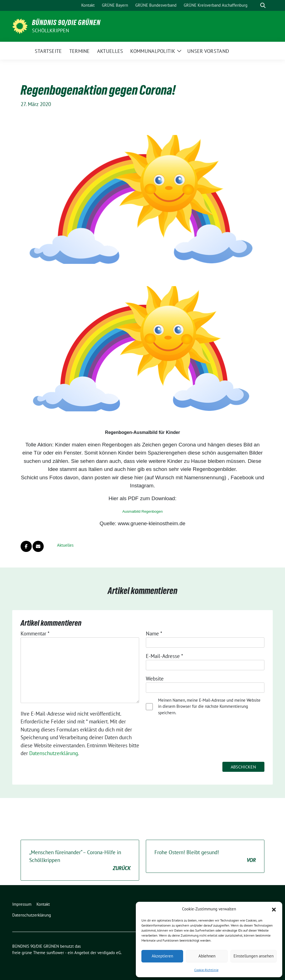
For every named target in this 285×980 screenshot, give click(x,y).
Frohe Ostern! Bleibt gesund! (205, 857)
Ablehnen (207, 956)
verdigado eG (109, 953)
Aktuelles (65, 545)
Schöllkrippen (51, 30)
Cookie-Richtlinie (206, 970)
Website (155, 679)
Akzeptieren (162, 956)
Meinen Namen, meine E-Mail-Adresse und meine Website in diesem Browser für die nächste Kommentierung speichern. (209, 706)
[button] (274, 909)
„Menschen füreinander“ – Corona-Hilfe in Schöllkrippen (80, 861)
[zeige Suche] (263, 5)
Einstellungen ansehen (254, 956)
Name (154, 633)
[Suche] (255, 5)
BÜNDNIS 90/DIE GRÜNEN (66, 23)
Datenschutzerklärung (54, 753)
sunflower (55, 953)
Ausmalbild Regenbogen (142, 511)
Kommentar (35, 633)
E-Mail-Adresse (164, 656)
